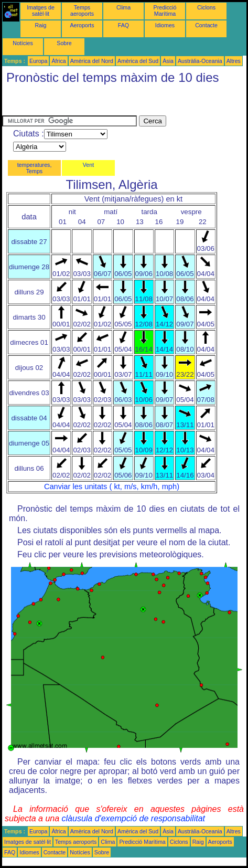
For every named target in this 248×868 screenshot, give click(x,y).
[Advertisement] (86, 102)
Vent (88, 165)
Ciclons (206, 7)
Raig (41, 25)
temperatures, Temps (35, 168)
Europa (38, 61)
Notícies (23, 43)
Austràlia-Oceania (200, 61)
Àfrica (58, 61)
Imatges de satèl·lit (41, 10)
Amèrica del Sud (138, 61)
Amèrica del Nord (92, 61)
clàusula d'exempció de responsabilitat (133, 818)
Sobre (64, 43)
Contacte (206, 25)
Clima (123, 7)
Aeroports (82, 25)
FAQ (123, 25)
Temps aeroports (82, 10)
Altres (234, 61)
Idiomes (165, 25)
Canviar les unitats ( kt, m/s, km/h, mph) (112, 486)
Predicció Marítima (165, 10)
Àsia (168, 61)
